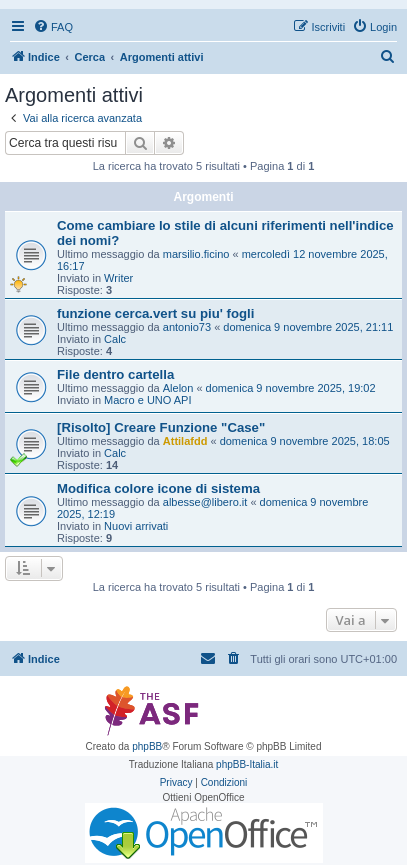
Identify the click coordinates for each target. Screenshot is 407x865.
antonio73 (187, 327)
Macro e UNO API (147, 400)
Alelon (178, 388)
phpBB (147, 746)
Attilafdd (185, 441)
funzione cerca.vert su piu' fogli (155, 313)
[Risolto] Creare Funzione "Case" (161, 427)
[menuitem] (53, 27)
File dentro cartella (115, 374)
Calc (115, 339)
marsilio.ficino (196, 254)
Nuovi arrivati (136, 526)
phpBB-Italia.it (247, 764)
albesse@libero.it (205, 502)
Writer (118, 278)
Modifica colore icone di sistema (158, 488)
